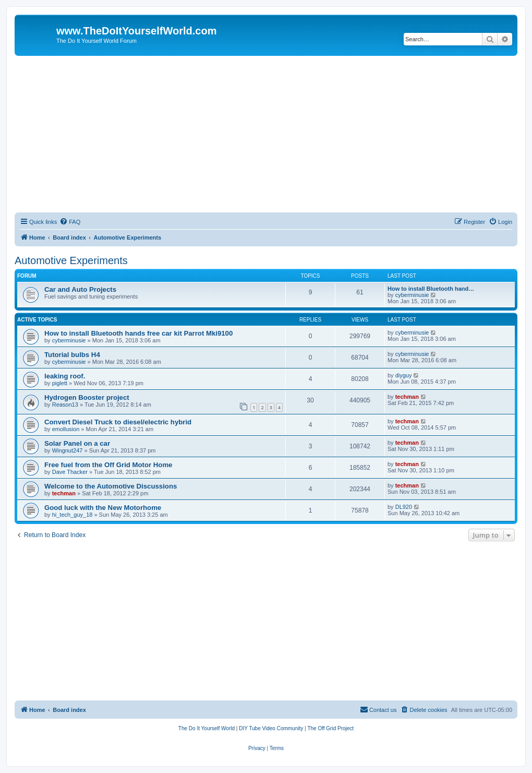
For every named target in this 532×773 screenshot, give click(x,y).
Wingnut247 (68, 450)
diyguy (404, 375)
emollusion (66, 429)
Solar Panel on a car (77, 443)
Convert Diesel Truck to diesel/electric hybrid (118, 422)
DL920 (404, 507)
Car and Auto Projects (80, 289)
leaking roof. (65, 376)
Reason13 (65, 405)
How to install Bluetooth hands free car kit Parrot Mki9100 (138, 333)
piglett (60, 383)
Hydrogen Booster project (87, 397)
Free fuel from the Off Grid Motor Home (108, 465)
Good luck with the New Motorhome (103, 508)
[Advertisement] (266, 134)
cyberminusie (412, 295)
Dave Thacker (70, 472)
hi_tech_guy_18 (72, 515)
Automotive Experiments (71, 260)
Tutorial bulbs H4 (72, 355)
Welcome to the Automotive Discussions (111, 486)
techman (407, 397)
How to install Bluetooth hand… (431, 289)
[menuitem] (70, 222)
